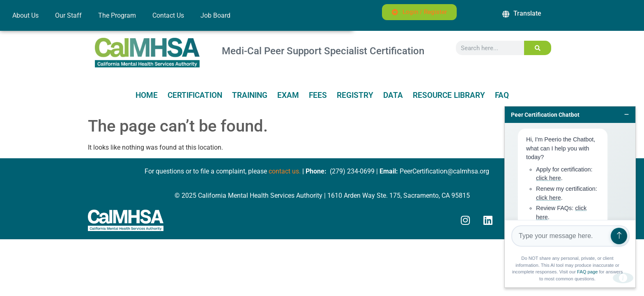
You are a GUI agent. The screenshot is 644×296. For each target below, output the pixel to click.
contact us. (285, 171)
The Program (117, 15)
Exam (288, 95)
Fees (318, 95)
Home (147, 95)
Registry (355, 95)
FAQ (502, 95)
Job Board (215, 15)
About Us (25, 15)
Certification (195, 95)
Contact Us (168, 15)
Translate (527, 13)
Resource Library (449, 95)
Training (250, 95)
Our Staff (68, 15)
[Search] (538, 48)
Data (393, 95)
